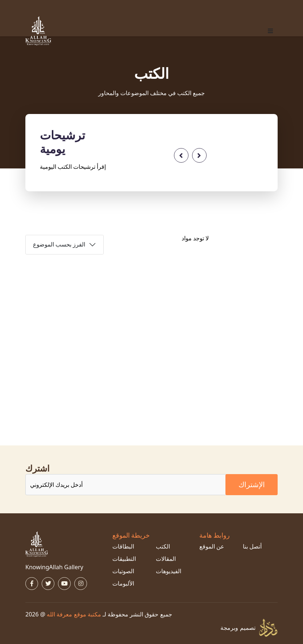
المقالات (166, 559)
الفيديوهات (169, 571)
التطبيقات (124, 559)
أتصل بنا (252, 546)
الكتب (163, 546)
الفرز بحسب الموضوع (59, 244)
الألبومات (123, 583)
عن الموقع (212, 546)
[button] (270, 31)
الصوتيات (123, 571)
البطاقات (123, 546)
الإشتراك (252, 484)
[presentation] (181, 155)
